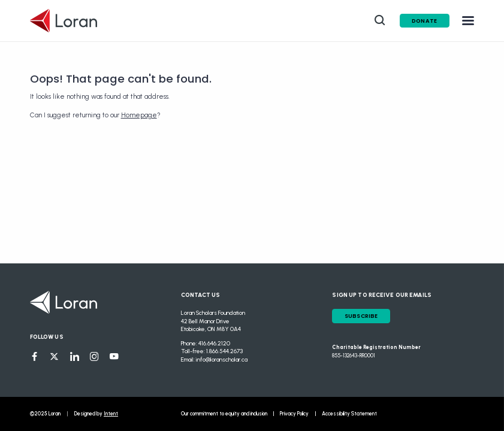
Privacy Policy (294, 414)
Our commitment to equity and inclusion (224, 414)
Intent (111, 414)
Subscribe (361, 316)
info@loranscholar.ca (222, 359)
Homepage (139, 115)
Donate (424, 21)
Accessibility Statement (349, 414)
